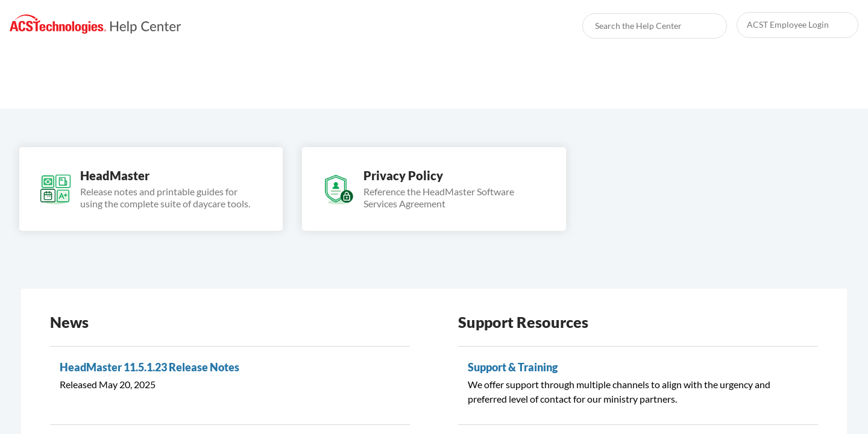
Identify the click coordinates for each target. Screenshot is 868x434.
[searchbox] (705, 26)
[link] (96, 24)
